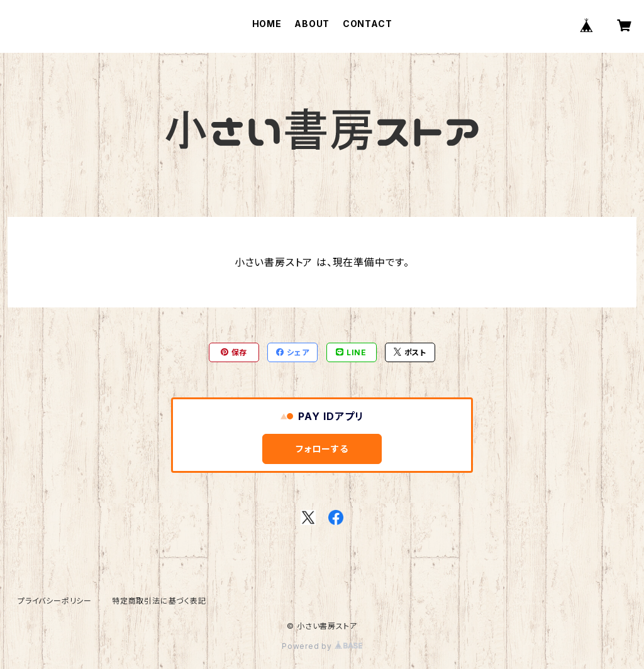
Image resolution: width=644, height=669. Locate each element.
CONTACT (368, 24)
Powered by (322, 646)
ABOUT (312, 24)
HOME (267, 24)
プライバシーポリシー (55, 601)
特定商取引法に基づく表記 (159, 601)
